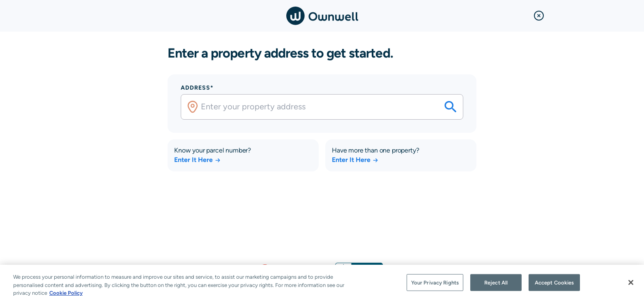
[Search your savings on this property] (451, 107)
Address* (197, 88)
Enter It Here (198, 160)
